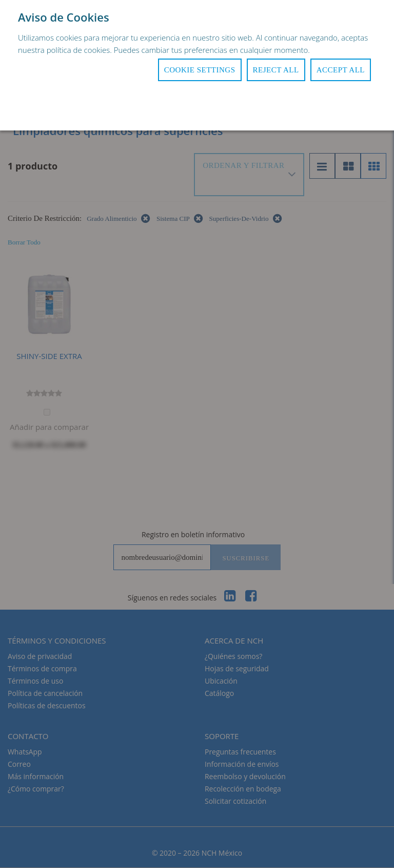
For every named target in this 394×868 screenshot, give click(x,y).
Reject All (276, 70)
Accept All (341, 70)
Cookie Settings (200, 70)
